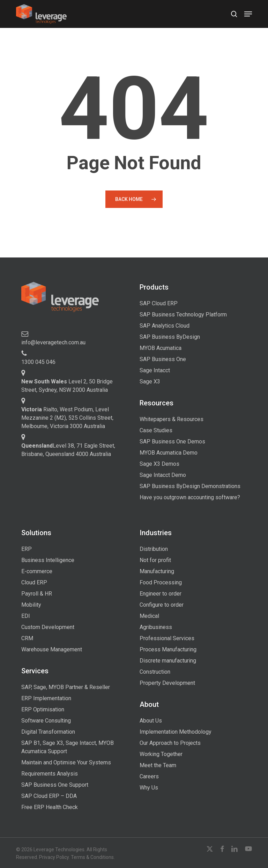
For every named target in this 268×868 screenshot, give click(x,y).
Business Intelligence (48, 560)
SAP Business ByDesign (170, 337)
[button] (248, 14)
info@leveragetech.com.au (53, 342)
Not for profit (155, 560)
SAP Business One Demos (172, 442)
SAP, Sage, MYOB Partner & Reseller (66, 687)
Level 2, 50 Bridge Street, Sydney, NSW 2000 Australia (67, 386)
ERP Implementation (46, 698)
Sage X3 (150, 381)
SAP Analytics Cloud (165, 326)
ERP (27, 549)
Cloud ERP (34, 582)
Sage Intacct (155, 370)
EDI (26, 616)
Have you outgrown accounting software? (190, 497)
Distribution (154, 549)
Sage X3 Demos (159, 464)
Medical (149, 616)
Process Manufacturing (168, 649)
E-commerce (37, 571)
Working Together (161, 754)
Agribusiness (156, 627)
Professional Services (167, 638)
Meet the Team (158, 765)
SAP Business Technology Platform (183, 315)
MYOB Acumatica (161, 348)
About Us (151, 721)
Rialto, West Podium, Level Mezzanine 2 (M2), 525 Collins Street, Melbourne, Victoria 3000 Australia (67, 418)
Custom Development (48, 627)
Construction (155, 672)
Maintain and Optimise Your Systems (66, 762)
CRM (27, 638)
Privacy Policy (54, 857)
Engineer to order (161, 594)
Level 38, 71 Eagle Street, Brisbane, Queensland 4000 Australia (68, 450)
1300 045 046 (38, 362)
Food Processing (161, 582)
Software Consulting (46, 721)
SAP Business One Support (55, 785)
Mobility (31, 605)
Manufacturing (157, 571)
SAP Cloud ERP (159, 303)
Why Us (149, 788)
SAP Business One (163, 359)
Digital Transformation (48, 732)
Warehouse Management (52, 649)
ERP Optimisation (43, 709)
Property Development (167, 683)
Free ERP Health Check (50, 807)
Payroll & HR (37, 594)
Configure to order (162, 605)
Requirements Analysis (50, 774)
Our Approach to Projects (170, 743)
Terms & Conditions (92, 857)
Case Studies (156, 430)
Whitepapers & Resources (172, 419)
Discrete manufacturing (168, 661)
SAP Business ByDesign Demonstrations (190, 486)
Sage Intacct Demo (163, 475)
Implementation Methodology (176, 732)
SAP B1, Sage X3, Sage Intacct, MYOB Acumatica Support (68, 747)
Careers (149, 776)
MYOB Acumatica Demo (169, 453)
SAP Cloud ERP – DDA (49, 796)
